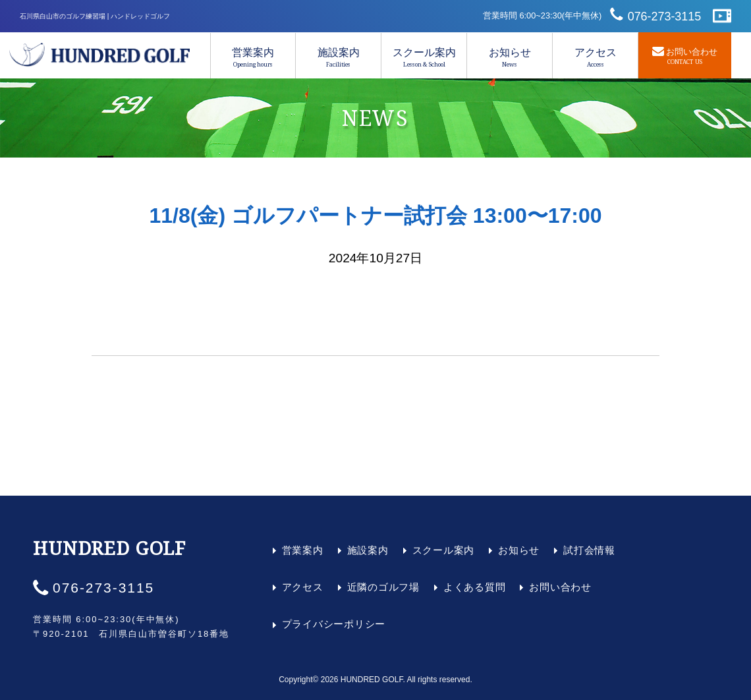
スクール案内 (424, 57)
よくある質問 (475, 587)
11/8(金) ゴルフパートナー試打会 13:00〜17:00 (375, 216)
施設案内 (338, 57)
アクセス (595, 57)
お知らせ (510, 57)
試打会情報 (589, 550)
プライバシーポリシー (334, 624)
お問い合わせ (560, 587)
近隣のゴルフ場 (383, 587)
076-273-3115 (665, 16)
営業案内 (253, 57)
